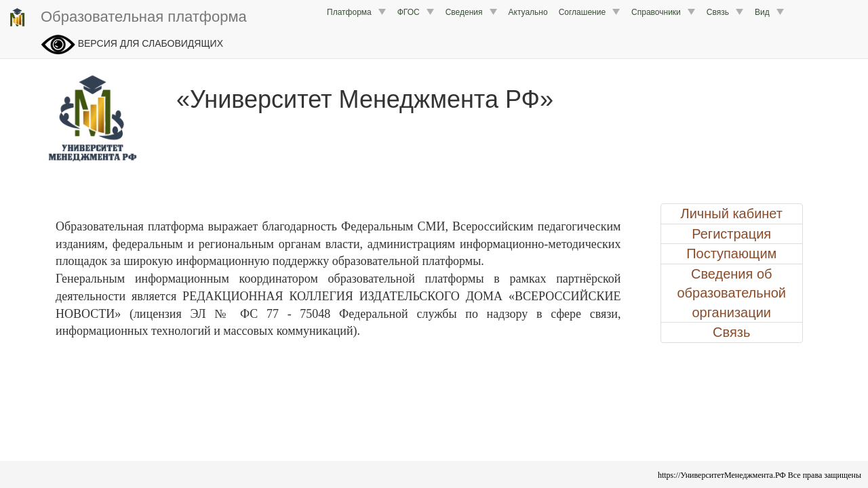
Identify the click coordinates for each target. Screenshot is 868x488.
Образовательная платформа (127, 18)
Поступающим (731, 253)
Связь (725, 12)
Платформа (357, 12)
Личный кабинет (732, 213)
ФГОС (416, 12)
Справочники (664, 12)
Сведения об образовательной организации (731, 293)
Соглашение (590, 12)
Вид (770, 12)
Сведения (472, 12)
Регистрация (731, 234)
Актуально (528, 12)
